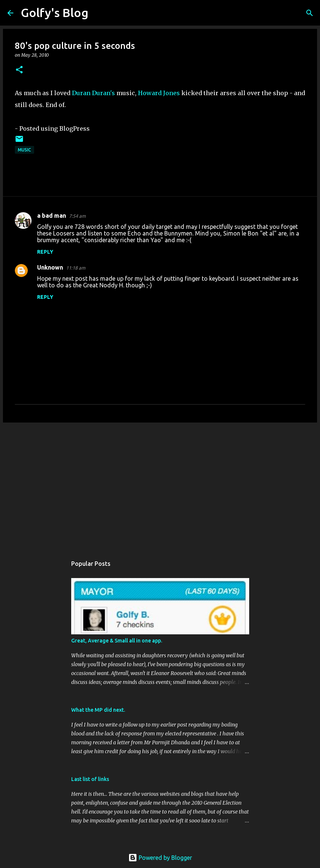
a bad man (52, 216)
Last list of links (90, 779)
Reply (45, 252)
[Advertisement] (160, 485)
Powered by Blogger (160, 858)
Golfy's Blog (55, 13)
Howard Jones (159, 93)
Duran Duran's (93, 93)
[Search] (99, 13)
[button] (19, 70)
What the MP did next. (98, 710)
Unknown (50, 267)
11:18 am (76, 268)
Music (24, 150)
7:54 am (77, 216)
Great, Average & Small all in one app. (117, 641)
